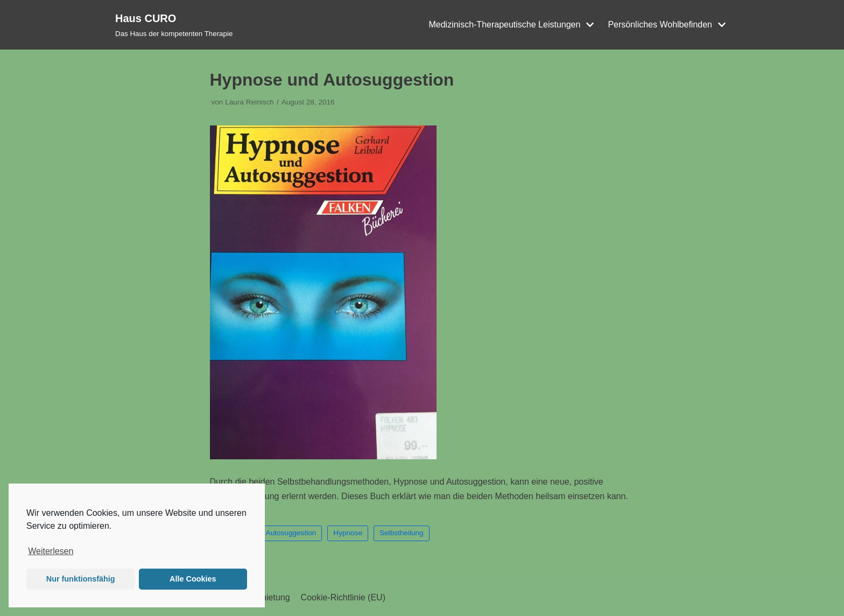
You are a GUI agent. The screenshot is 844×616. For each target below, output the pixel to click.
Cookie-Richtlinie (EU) (343, 597)
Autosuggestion (291, 533)
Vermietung (268, 597)
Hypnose (348, 533)
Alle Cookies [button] (193, 579)
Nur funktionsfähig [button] (81, 579)
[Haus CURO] (174, 25)
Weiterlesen (51, 551)
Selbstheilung (402, 533)
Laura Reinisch (249, 102)
